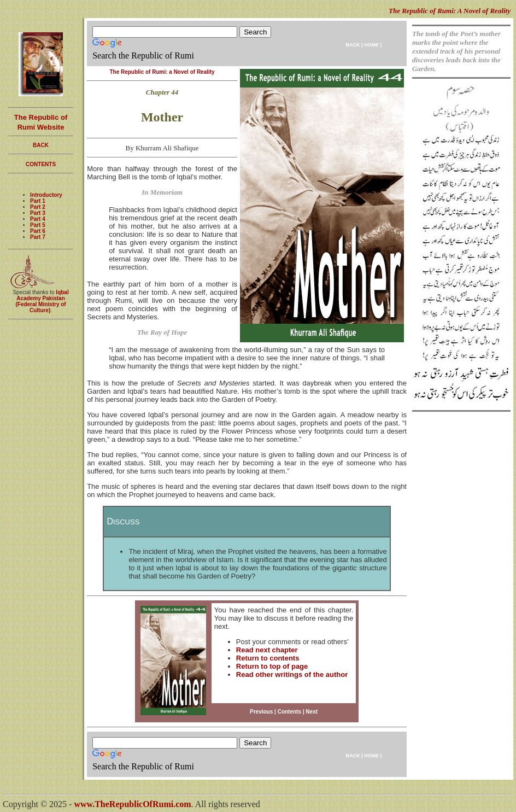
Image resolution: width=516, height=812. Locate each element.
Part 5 (38, 225)
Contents (289, 712)
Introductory (46, 195)
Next (312, 712)
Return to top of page (272, 666)
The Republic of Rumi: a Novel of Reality (162, 72)
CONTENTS (41, 164)
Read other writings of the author (292, 674)
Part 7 (38, 237)
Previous (261, 712)
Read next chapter (267, 650)
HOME (371, 45)
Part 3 (38, 213)
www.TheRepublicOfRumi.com (132, 804)
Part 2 (38, 207)
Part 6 (38, 231)
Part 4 (38, 219)
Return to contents (268, 658)
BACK (353, 45)
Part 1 (38, 201)
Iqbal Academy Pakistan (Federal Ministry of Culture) (42, 301)
